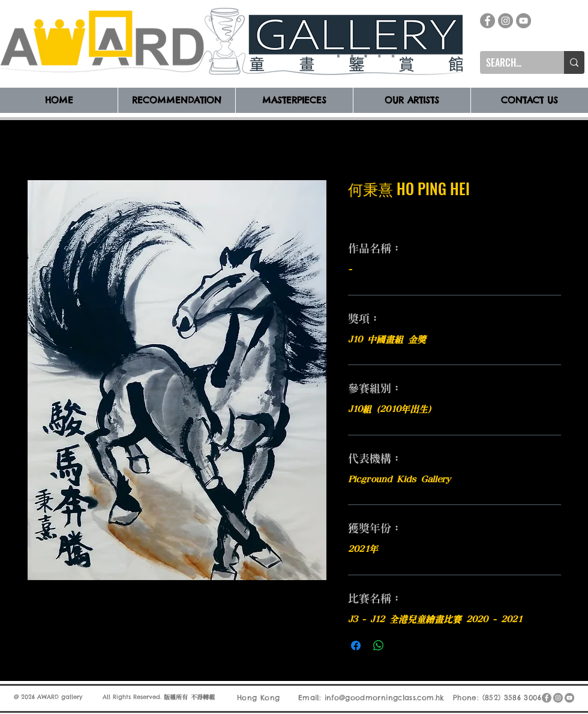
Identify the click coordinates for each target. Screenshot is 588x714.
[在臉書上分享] (356, 646)
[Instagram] (505, 21)
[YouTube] (523, 21)
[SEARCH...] (512, 62)
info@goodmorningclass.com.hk (385, 697)
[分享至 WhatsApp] (379, 646)
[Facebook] (487, 21)
